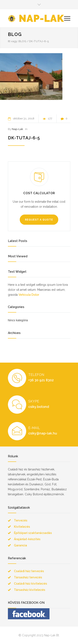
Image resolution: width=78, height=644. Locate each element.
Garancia (20, 545)
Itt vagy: (13, 41)
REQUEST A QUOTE (39, 220)
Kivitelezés (22, 527)
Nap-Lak (17, 129)
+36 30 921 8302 (41, 380)
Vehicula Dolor (29, 295)
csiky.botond (39, 407)
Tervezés (21, 520)
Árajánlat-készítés (27, 539)
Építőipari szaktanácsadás (33, 533)
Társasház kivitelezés (30, 590)
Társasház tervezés (28, 577)
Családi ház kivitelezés (30, 584)
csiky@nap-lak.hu (43, 433)
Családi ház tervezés (29, 571)
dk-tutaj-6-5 (24, 138)
